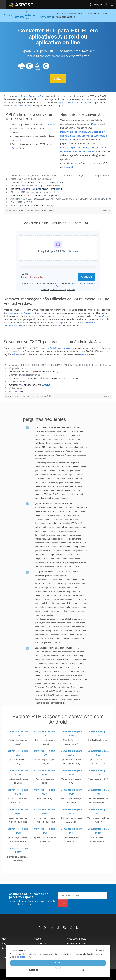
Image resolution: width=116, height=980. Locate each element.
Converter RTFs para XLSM (45, 772)
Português (96, 5)
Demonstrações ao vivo (77, 943)
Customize (33, 970)
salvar (15, 354)
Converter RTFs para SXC (18, 753)
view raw (107, 210)
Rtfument (51, 125)
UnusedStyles (89, 322)
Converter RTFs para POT (98, 792)
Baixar (58, 79)
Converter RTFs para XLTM (18, 792)
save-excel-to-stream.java (18, 396)
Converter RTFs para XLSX (71, 772)
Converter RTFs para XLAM (71, 753)
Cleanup (59, 322)
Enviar (63, 903)
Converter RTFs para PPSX (45, 831)
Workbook (17, 140)
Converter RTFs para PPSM (18, 831)
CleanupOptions (102, 316)
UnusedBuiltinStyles (13, 326)
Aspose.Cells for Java (21, 106)
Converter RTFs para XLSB (18, 772)
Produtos (38, 939)
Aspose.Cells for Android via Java (58, 348)
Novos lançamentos (76, 939)
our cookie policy (23, 957)
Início (4, 939)
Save (47, 129)
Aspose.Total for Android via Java (29, 96)
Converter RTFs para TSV (45, 753)
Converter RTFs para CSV (18, 733)
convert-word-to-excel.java (18, 210)
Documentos (40, 943)
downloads (69, 167)
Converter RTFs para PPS (98, 811)
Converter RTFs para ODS (98, 733)
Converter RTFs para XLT (98, 772)
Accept (58, 963)
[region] (58, 190)
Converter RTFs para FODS (71, 733)
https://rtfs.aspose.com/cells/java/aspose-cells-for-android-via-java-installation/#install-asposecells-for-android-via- (85, 136)
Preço (4, 943)
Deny (83, 970)
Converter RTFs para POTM (18, 811)
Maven (94, 124)
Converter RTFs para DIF (45, 733)
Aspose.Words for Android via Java (74, 102)
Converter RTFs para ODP (71, 792)
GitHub (50, 210)
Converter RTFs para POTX (45, 811)
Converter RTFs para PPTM (98, 831)
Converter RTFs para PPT (71, 831)
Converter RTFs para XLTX (45, 792)
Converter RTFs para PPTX (71, 811)
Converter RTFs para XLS (98, 753)
